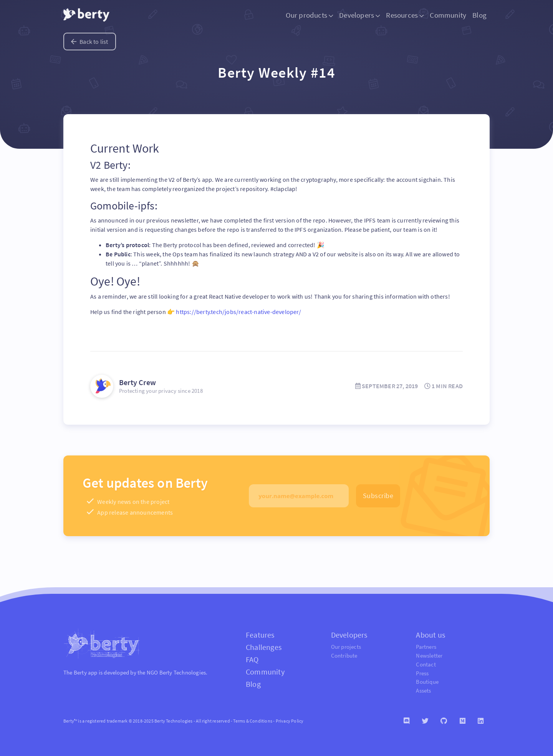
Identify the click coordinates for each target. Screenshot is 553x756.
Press (422, 673)
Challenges (264, 647)
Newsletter (429, 655)
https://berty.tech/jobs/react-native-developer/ (238, 312)
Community (448, 15)
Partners (426, 647)
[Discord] (406, 721)
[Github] (444, 721)
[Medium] (463, 721)
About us (430, 635)
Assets (423, 690)
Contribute (344, 655)
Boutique (427, 682)
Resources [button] (405, 15)
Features (260, 635)
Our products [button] (310, 15)
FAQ (252, 659)
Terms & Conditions (253, 721)
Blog (479, 15)
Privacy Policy (290, 721)
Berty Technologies (183, 672)
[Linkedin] (481, 721)
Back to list (90, 42)
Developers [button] (359, 15)
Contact (426, 664)
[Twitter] (425, 721)
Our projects (346, 647)
